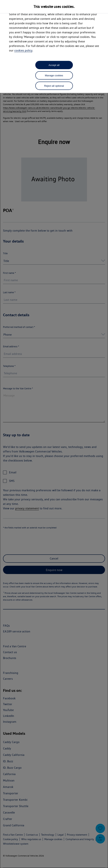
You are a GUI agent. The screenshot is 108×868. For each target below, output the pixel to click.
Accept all (54, 65)
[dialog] (54, 434)
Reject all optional (54, 86)
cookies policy (23, 50)
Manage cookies (54, 75)
